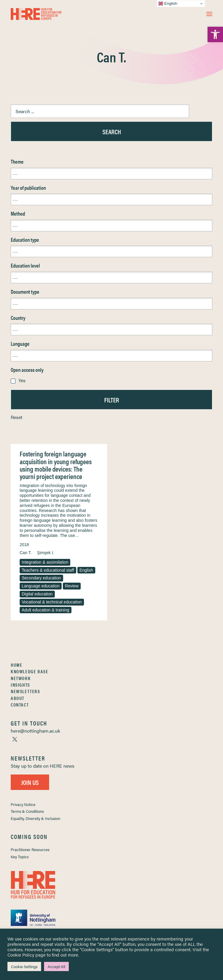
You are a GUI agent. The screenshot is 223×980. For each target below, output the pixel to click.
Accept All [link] (56, 966)
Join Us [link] (30, 782)
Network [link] (21, 678)
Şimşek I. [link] (46, 553)
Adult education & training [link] (46, 610)
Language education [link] (41, 586)
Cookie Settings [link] (24, 966)
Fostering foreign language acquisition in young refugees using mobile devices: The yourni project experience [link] (56, 465)
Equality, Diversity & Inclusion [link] (35, 818)
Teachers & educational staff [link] (48, 570)
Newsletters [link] (25, 691)
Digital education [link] (37, 594)
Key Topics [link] (20, 857)
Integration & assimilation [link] (45, 562)
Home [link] (17, 665)
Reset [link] (17, 417)
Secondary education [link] (41, 578)
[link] (215, 34)
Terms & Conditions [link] (27, 811)
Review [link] (72, 586)
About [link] (18, 698)
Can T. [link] (26, 553)
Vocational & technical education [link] (52, 602)
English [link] (86, 570)
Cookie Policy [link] (21, 955)
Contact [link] (20, 705)
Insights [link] (20, 685)
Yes (22, 380)
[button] (209, 14)
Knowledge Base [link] (29, 671)
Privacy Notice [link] (23, 804)
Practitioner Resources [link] (30, 849)
